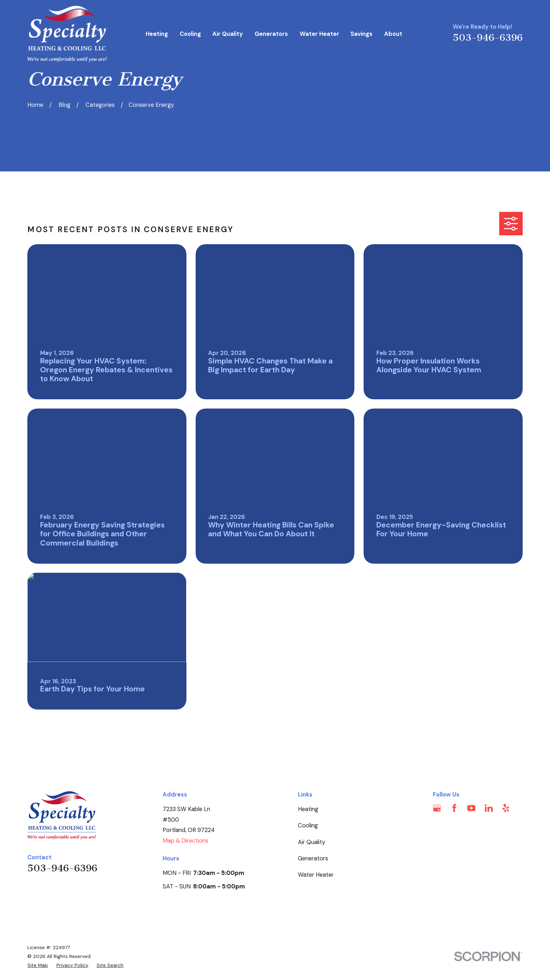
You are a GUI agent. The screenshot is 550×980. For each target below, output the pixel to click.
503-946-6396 (488, 38)
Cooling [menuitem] (190, 34)
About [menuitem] (393, 34)
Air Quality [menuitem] (228, 34)
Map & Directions (186, 841)
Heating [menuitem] (157, 34)
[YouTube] (471, 808)
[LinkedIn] (489, 808)
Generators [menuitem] (271, 34)
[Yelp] (506, 808)
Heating (308, 809)
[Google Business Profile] (437, 808)
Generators (313, 858)
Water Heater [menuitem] (319, 34)
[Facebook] (454, 808)
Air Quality (312, 842)
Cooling (308, 825)
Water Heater (316, 875)
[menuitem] (38, 965)
